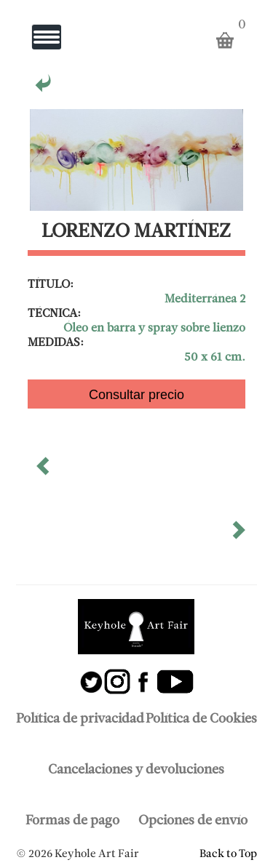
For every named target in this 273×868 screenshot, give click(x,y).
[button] (44, 471)
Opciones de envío (193, 821)
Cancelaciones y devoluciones (136, 770)
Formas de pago (72, 821)
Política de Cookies (201, 719)
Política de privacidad (80, 719)
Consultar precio (136, 395)
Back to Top (228, 854)
